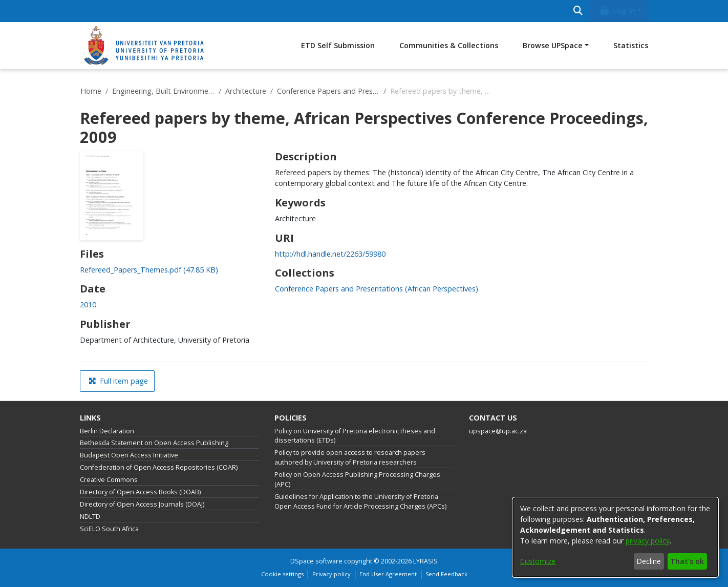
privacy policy (648, 541)
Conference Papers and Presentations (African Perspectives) (328, 91)
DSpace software (316, 561)
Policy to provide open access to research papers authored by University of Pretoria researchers (350, 457)
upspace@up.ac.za (498, 431)
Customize (538, 561)
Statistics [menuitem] (631, 45)
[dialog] (615, 537)
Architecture (246, 91)
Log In (617, 11)
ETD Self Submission (338, 45)
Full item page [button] (118, 381)
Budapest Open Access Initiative (129, 455)
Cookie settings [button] (282, 574)
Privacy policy (331, 574)
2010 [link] (88, 305)
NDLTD (90, 517)
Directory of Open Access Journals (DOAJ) (142, 504)
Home (91, 91)
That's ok (687, 561)
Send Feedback (446, 574)
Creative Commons (109, 480)
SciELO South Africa (109, 529)
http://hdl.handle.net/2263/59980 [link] (330, 254)
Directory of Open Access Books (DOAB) (140, 492)
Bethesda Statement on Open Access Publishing (154, 443)
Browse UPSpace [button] (553, 45)
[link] (149, 270)
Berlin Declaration (107, 431)
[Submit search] (578, 11)
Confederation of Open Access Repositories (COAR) (159, 467)
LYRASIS (425, 561)
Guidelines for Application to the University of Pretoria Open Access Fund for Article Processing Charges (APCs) (360, 501)
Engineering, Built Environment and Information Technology (163, 91)
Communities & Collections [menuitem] (449, 45)
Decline (649, 561)
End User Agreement (388, 574)
